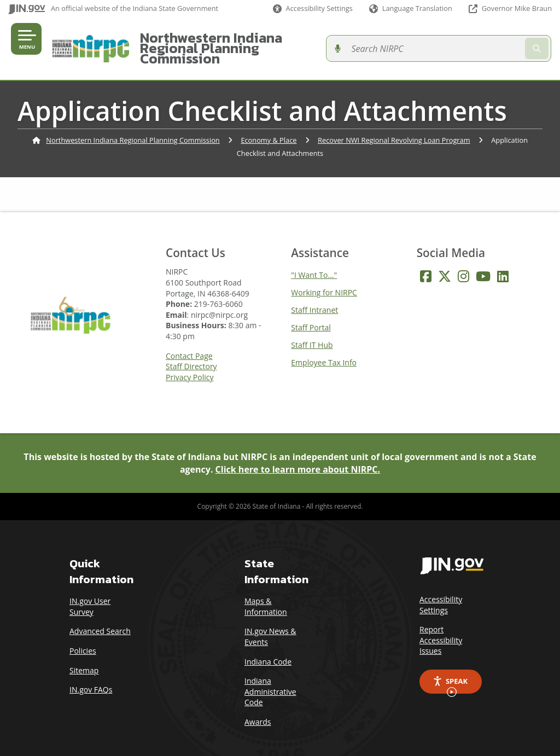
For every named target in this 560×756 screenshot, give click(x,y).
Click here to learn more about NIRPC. (298, 458)
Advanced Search (100, 621)
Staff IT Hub (312, 335)
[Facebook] (426, 266)
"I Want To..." (314, 264)
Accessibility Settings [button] (441, 594)
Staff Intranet (314, 300)
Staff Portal (311, 317)
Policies (83, 640)
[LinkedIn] (503, 266)
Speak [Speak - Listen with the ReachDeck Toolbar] (450, 674)
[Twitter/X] (445, 266)
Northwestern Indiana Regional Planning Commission (267, 43)
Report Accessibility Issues (441, 630)
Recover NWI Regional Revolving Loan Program (394, 129)
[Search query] (491, 43)
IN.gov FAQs (91, 679)
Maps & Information (266, 596)
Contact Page (189, 345)
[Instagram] (463, 266)
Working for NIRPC (324, 282)
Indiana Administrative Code (270, 681)
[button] (313, 8)
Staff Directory (191, 356)
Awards (258, 711)
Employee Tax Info (324, 352)
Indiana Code (268, 651)
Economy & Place (269, 129)
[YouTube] (483, 266)
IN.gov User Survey (90, 596)
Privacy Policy (189, 367)
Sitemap (84, 659)
